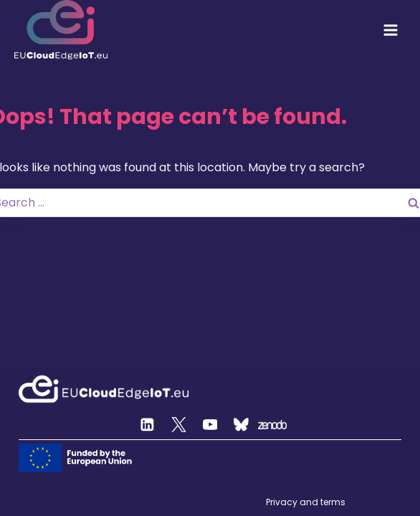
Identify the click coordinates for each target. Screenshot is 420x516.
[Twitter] (179, 425)
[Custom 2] (242, 425)
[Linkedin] (148, 425)
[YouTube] (210, 425)
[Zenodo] (272, 425)
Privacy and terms (306, 502)
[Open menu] (391, 30)
